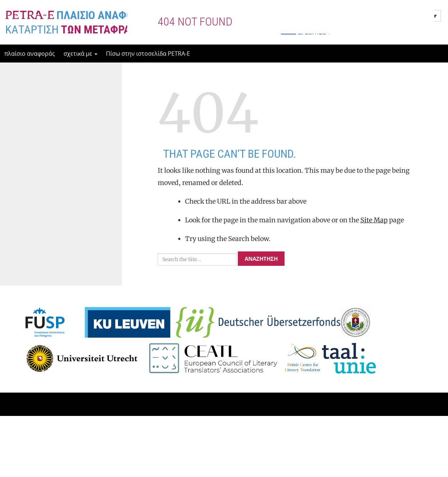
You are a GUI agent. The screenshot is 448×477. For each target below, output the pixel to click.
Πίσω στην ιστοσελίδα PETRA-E (148, 54)
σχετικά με (80, 54)
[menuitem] (391, 16)
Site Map (374, 249)
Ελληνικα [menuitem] (367, 16)
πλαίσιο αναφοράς (30, 54)
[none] (391, 16)
